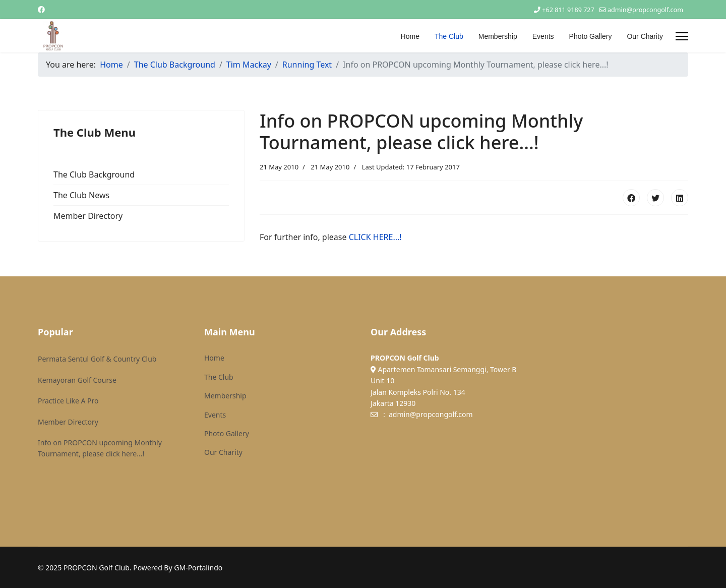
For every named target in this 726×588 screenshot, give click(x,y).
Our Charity (645, 36)
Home (410, 36)
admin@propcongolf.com (645, 10)
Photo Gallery (591, 36)
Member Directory (88, 216)
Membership (498, 36)
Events (543, 36)
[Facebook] (41, 9)
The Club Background (94, 174)
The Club (449, 36)
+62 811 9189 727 (568, 10)
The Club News (81, 195)
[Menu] (682, 36)
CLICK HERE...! (375, 237)
